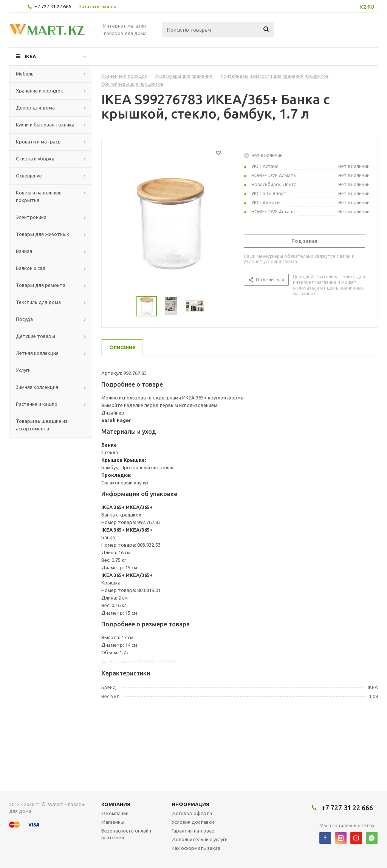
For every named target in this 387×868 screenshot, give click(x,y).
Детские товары (36, 336)
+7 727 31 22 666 (53, 6)
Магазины (113, 822)
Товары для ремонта (41, 285)
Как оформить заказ (196, 848)
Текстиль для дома (38, 302)
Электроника (31, 217)
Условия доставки (193, 822)
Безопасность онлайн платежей (126, 834)
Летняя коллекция (37, 353)
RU (371, 7)
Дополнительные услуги (200, 839)
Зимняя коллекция (37, 387)
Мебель (25, 74)
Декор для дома (35, 108)
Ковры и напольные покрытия (39, 196)
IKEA (30, 56)
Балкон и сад (31, 268)
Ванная (24, 251)
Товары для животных (43, 234)
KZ (363, 7)
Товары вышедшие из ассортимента (42, 425)
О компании (115, 813)
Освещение (29, 176)
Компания (116, 804)
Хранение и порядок (39, 91)
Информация (190, 804)
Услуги (23, 370)
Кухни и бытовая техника (45, 125)
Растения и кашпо (37, 404)
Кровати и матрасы (39, 142)
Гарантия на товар (193, 831)
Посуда (24, 319)
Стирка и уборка (35, 159)
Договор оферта (192, 813)
